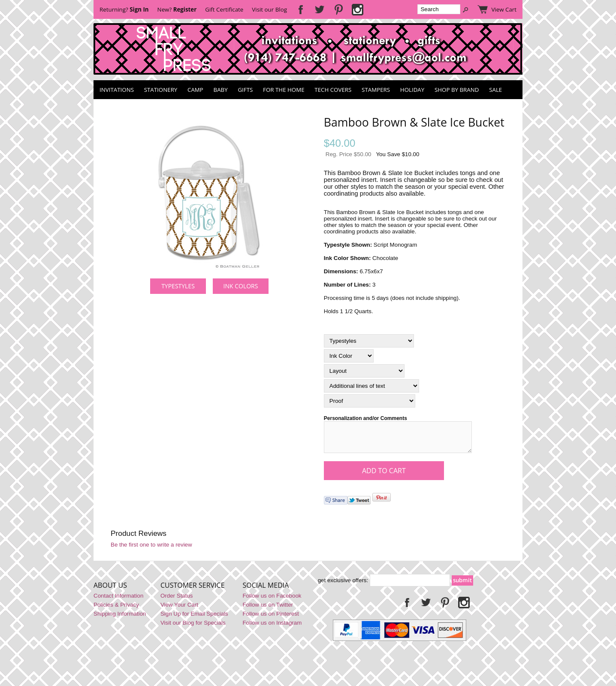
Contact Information (118, 601)
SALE (495, 90)
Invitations (117, 90)
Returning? (124, 9)
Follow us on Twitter (268, 610)
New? (177, 9)
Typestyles (178, 286)
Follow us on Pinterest (270, 619)
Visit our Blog (269, 9)
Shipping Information (120, 619)
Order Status (177, 601)
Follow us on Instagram (272, 628)
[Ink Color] (349, 356)
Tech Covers (333, 90)
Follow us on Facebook (272, 601)
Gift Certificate (224, 9)
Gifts (245, 90)
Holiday (412, 90)
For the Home (284, 90)
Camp (195, 90)
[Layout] (364, 371)
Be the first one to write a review (151, 550)
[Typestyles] (369, 341)
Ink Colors (241, 286)
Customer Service (193, 590)
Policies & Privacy (116, 610)
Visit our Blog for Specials (193, 628)
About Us (110, 590)
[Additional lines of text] (371, 386)
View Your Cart (179, 610)
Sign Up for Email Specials (194, 619)
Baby (221, 90)
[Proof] (370, 401)
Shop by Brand (457, 90)
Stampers (376, 90)
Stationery (161, 90)
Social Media (266, 590)
